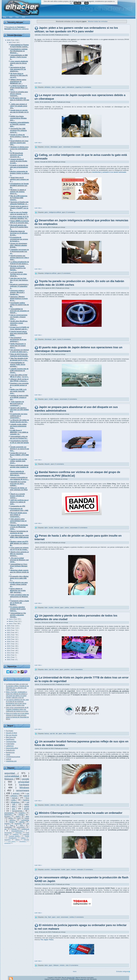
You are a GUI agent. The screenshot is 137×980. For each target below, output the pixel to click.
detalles (47, 805)
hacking (26, 800)
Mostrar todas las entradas (98, 21)
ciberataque (54, 147)
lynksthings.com (11, 761)
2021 (9, 635)
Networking (9, 815)
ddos (14, 806)
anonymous (21, 827)
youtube (21, 815)
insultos (51, 608)
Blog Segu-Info (11, 737)
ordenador (80, 869)
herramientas (18, 811)
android (16, 793)
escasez (59, 87)
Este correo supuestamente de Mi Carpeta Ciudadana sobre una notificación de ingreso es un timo (17, 709)
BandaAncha (10, 752)
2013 (9, 653)
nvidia (14, 800)
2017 (9, 644)
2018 (9, 642)
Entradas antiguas (122, 972)
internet (57, 608)
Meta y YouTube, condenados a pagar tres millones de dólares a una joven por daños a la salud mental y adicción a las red (17, 695)
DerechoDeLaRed (12, 748)
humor (57, 669)
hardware (24, 785)
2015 (9, 648)
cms (28, 824)
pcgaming (79, 87)
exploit (27, 806)
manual (15, 798)
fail (57, 734)
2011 (9, 657)
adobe (11, 818)
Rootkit (27, 836)
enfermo (53, 805)
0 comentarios (87, 87)
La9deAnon (10, 746)
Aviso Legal (80, 979)
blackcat (57, 528)
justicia (67, 608)
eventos (7, 824)
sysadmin (22, 813)
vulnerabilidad (12, 776)
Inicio (75, 972)
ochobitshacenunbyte (13, 757)
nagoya (56, 399)
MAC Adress (12, 841)
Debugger (19, 833)
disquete (47, 464)
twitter (27, 804)
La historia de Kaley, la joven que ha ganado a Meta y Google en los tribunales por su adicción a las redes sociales (17, 687)
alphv (46, 528)
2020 (9, 637)
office (27, 816)
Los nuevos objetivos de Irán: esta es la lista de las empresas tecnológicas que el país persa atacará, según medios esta (17, 702)
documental (8, 833)
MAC (22, 825)
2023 (9, 630)
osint (67, 805)
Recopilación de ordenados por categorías (17, 28)
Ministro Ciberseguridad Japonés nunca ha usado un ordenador (81, 813)
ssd (28, 802)
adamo (18, 840)
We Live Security (12, 735)
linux (27, 798)
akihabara (48, 87)
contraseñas (25, 820)
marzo (11, 619)
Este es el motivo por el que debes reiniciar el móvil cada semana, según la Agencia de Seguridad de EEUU (17, 716)
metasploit (26, 834)
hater (46, 608)
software (14, 796)
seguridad (11, 773)
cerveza (47, 147)
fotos (58, 805)
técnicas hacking (15, 836)
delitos (23, 838)
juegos (27, 818)
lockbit (51, 399)
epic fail (51, 669)
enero (11, 624)
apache (22, 822)
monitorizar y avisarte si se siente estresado (109, 172)
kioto (65, 734)
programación (9, 813)
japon (64, 87)
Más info (77, 3)
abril (10, 42)
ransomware (23, 790)
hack (19, 818)
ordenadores (71, 87)
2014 (9, 651)
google (26, 779)
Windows (24, 788)
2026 (9, 40)
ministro (74, 869)
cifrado (26, 809)
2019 (9, 639)
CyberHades (10, 744)
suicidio (73, 608)
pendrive (67, 669)
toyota (59, 339)
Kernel (12, 822)
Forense (14, 829)
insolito (63, 869)
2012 (9, 655)
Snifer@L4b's (10, 750)
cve (28, 793)
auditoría (16, 834)
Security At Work (11, 733)
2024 (9, 628)
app (14, 809)
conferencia (25, 829)
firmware (8, 816)
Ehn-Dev (27, 840)
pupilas (71, 805)
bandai (51, 528)
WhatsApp (15, 802)
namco (67, 528)
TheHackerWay (11, 742)
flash (12, 825)
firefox (18, 816)
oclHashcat (7, 843)
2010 (9, 660)
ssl (6, 829)
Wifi (14, 804)
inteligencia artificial (55, 212)
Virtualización (13, 838)
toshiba (72, 917)
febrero (11, 621)
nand (58, 917)
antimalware (23, 841)
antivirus (13, 820)
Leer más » (38, 83)
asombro (47, 869)
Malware (9, 779)
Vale (86, 3)
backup (47, 734)
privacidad (24, 782)
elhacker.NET (71, 978)
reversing (7, 840)
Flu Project (10, 731)
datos (46, 669)
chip (46, 917)
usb (72, 669)
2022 (9, 633)
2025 (9, 626)
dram (53, 87)
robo (67, 965)
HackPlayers (10, 739)
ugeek (8, 755)
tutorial (26, 796)
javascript (18, 824)
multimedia (8, 827)
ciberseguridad (56, 869)
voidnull (9, 759)
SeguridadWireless (18, 831)
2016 (9, 646)
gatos (46, 212)
